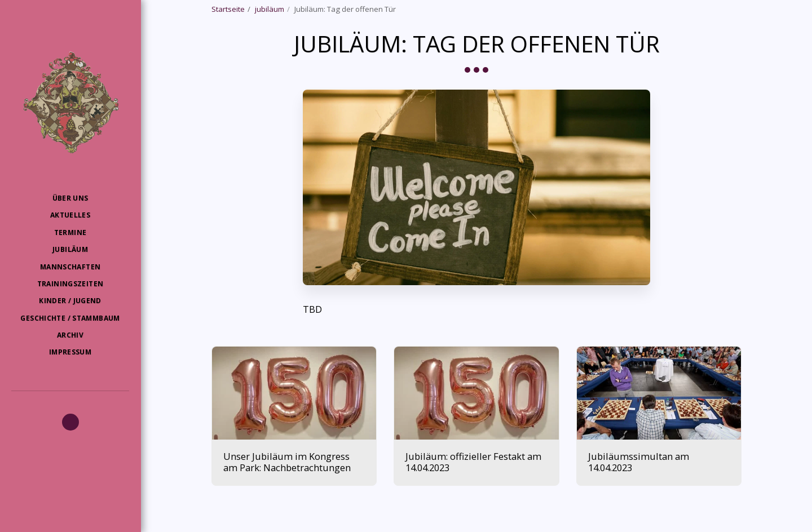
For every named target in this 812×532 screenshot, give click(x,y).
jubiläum (270, 9)
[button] (70, 422)
